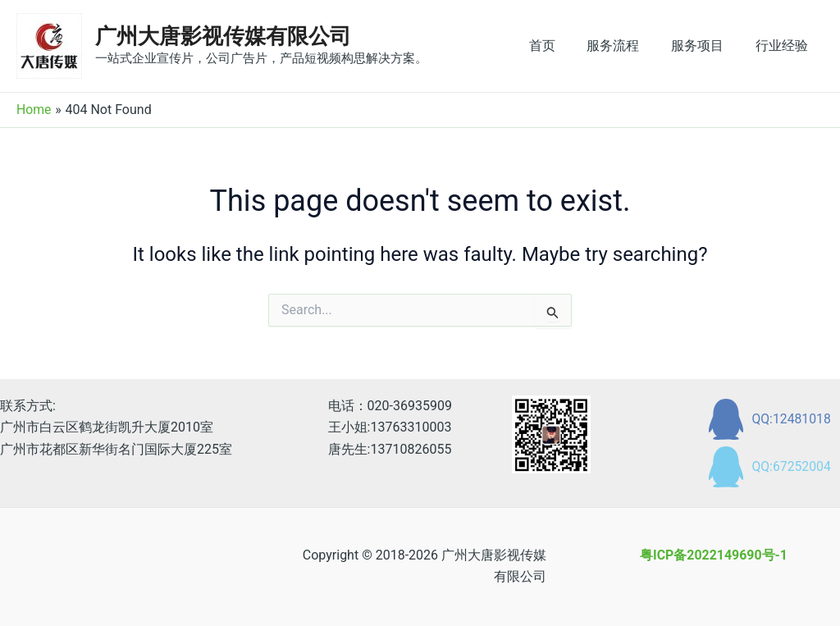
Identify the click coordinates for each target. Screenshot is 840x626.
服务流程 (627, 46)
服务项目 (705, 46)
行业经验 (784, 46)
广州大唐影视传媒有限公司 (223, 36)
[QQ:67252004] (769, 467)
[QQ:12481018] (769, 419)
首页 (561, 46)
